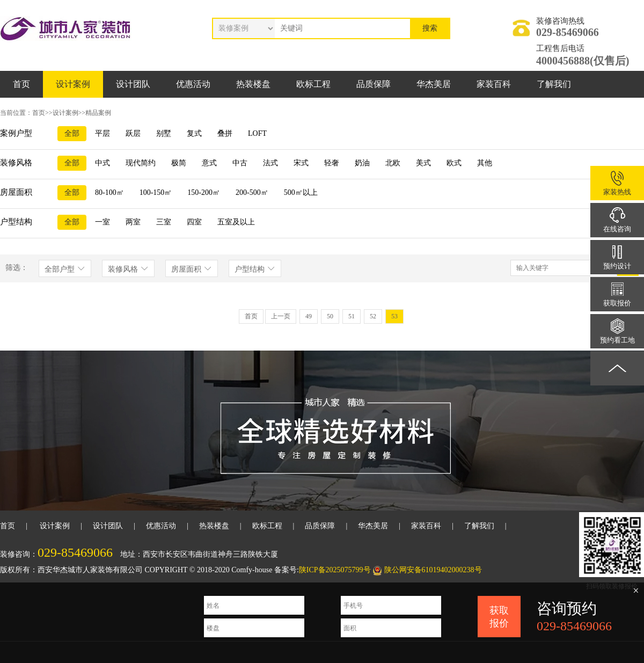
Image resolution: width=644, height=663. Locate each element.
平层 (103, 133)
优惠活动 (193, 84)
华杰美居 (434, 84)
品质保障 (374, 84)
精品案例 (98, 113)
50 (330, 316)
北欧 (393, 163)
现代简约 (141, 163)
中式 (103, 163)
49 (309, 316)
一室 (103, 222)
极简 (179, 163)
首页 (21, 84)
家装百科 (494, 84)
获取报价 (499, 617)
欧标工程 (313, 84)
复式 (194, 133)
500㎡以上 (301, 192)
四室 (194, 222)
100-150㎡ (156, 192)
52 (373, 316)
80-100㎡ (109, 192)
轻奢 (332, 163)
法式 (270, 163)
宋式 (301, 163)
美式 (423, 163)
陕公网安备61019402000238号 (433, 570)
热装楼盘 (253, 84)
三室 (164, 222)
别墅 (164, 133)
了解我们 (554, 84)
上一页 (281, 316)
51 (352, 316)
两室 (133, 222)
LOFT (257, 133)
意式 (209, 163)
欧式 (454, 163)
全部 (72, 133)
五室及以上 (236, 222)
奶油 (362, 163)
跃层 (133, 133)
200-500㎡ (252, 192)
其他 (485, 163)
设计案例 (73, 84)
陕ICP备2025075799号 (335, 570)
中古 (240, 163)
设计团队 (133, 84)
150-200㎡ (204, 192)
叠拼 (225, 133)
